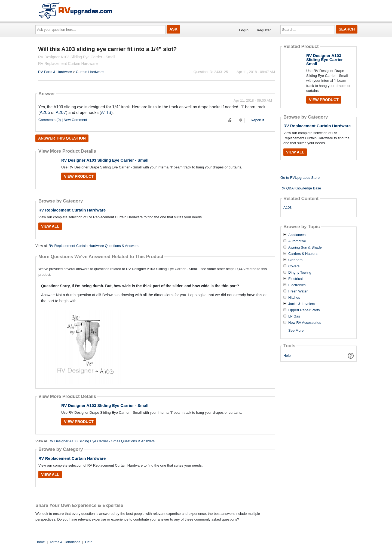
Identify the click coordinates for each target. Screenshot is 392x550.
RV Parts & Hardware (55, 72)
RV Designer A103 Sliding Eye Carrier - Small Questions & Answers (102, 441)
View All (50, 226)
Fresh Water (298, 291)
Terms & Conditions (65, 542)
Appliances (297, 235)
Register (264, 30)
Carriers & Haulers (303, 254)
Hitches (294, 298)
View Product (79, 176)
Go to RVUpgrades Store (300, 178)
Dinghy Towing (300, 273)
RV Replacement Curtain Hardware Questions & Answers (94, 246)
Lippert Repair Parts (304, 310)
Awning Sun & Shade (305, 247)
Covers (294, 266)
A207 (61, 112)
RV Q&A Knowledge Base (301, 188)
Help (287, 356)
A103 (287, 208)
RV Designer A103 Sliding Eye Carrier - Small (105, 160)
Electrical (295, 279)
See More (296, 330)
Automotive (297, 241)
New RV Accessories (305, 323)
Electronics (297, 285)
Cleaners (295, 260)
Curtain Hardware (90, 72)
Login (244, 30)
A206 (45, 112)
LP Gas (294, 316)
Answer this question (62, 138)
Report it (257, 120)
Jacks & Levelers (302, 304)
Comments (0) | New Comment (63, 120)
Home (40, 542)
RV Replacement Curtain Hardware (72, 210)
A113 (106, 112)
